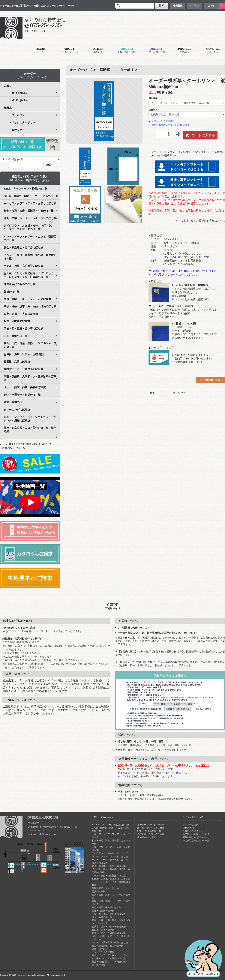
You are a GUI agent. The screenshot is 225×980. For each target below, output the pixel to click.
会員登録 (178, 6)
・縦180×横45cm (16, 100)
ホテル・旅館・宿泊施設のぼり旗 (23, 266)
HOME (40, 51)
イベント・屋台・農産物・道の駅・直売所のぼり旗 (30, 257)
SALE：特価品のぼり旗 (149, 831)
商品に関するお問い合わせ (196, 837)
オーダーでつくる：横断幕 (151, 828)
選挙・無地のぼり (14, 402)
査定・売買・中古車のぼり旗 (21, 314)
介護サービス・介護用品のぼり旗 (23, 369)
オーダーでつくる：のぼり (151, 825)
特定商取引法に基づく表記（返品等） (171, 125)
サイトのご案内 (190, 825)
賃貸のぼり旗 (12, 292)
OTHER (98, 51)
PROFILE (185, 51)
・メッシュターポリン (19, 122)
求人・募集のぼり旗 (16, 336)
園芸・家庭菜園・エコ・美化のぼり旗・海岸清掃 (30, 430)
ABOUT (69, 51)
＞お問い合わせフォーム (12, 448)
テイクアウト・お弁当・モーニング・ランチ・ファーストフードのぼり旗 (29, 227)
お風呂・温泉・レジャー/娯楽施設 (24, 354)
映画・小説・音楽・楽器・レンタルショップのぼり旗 (30, 345)
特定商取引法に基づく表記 (196, 841)
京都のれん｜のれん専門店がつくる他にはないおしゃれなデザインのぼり (37, 6)
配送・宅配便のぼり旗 (17, 321)
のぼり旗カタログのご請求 (151, 834)
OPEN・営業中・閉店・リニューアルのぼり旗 (31, 196)
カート (211, 6)
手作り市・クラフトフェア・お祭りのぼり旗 (30, 203)
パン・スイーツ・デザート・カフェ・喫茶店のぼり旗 (30, 238)
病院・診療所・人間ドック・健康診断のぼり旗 (30, 378)
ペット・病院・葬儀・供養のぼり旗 (25, 387)
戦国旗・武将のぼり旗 (17, 362)
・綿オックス (14, 130)
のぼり (8, 86)
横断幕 (8, 108)
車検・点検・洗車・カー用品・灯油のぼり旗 (30, 306)
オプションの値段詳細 (163, 121)
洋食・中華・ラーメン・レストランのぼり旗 (30, 218)
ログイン (195, 6)
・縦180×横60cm (16, 93)
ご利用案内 (188, 828)
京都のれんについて (193, 831)
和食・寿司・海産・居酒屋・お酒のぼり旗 (29, 211)
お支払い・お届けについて (196, 834)
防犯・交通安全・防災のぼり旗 (22, 395)
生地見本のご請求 (146, 837)
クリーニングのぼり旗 (17, 410)
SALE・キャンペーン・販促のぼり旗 (26, 189)
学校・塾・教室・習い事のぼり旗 (23, 329)
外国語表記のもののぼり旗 (19, 284)
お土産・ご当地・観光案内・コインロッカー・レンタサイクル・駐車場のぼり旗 (29, 275)
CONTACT (214, 51)
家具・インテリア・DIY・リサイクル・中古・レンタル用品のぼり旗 (31, 419)
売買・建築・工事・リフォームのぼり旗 (27, 299)
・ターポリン (14, 115)
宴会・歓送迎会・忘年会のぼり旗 (23, 248)
